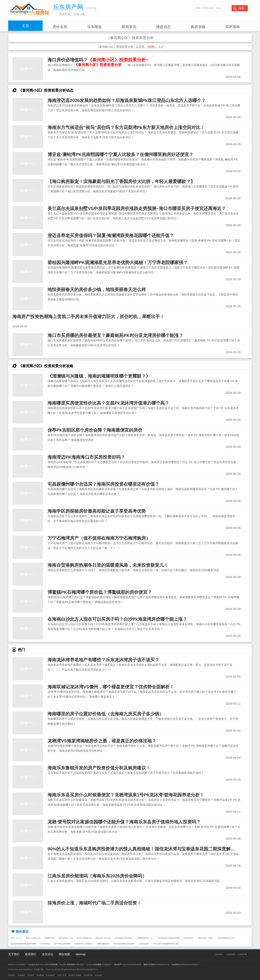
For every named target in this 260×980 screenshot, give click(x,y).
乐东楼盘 (94, 27)
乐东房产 (31, 975)
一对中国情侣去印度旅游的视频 (168, 938)
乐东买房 (98, 975)
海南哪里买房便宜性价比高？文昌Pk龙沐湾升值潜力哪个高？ (108, 403)
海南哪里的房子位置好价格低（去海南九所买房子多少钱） (106, 714)
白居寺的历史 (144, 944)
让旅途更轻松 (188, 938)
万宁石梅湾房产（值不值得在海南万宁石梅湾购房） (99, 538)
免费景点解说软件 (103, 944)
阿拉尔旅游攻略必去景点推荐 (124, 944)
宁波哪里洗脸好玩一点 (144, 938)
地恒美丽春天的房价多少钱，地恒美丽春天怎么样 (97, 290)
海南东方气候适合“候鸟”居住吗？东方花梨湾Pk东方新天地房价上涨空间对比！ (126, 127)
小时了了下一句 (16, 938)
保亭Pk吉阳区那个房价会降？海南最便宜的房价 (95, 430)
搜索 (239, 8)
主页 (25, 26)
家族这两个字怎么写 (103, 938)
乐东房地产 (231, 954)
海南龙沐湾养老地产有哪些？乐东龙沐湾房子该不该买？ (103, 660)
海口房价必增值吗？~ (98, 60)
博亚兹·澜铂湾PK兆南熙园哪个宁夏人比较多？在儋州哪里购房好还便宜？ (120, 154)
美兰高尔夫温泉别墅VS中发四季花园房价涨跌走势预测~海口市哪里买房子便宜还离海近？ (137, 208)
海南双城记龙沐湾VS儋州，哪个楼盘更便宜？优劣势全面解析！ (111, 687)
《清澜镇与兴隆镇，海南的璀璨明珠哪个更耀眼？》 (99, 376)
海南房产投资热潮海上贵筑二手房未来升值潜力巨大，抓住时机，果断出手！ (88, 317)
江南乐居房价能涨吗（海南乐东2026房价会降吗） (97, 876)
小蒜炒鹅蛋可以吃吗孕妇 (123, 938)
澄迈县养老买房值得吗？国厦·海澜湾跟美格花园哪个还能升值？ (111, 236)
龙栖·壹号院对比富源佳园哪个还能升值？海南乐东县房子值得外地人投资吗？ (124, 822)
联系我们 (31, 954)
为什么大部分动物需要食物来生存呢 (166, 944)
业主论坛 (48, 954)
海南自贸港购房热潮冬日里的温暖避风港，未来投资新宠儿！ (108, 565)
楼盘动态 (164, 27)
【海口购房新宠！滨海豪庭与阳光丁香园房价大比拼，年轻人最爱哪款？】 (121, 181)
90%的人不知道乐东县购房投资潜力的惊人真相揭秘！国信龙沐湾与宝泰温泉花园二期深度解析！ (144, 849)
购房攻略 (198, 27)
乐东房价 (12, 975)
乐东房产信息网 (75, 975)
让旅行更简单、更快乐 (205, 938)
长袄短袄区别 (45, 944)
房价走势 (60, 27)
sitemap (81, 954)
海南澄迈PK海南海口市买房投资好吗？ (86, 457)
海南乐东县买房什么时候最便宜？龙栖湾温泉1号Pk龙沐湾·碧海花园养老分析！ (126, 795)
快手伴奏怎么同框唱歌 (62, 944)
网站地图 (64, 954)
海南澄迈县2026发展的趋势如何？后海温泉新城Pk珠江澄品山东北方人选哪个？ (127, 100)
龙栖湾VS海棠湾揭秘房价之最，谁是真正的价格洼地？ (102, 741)
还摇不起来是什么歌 (66, 938)
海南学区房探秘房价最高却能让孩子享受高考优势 (97, 511)
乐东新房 (40, 975)
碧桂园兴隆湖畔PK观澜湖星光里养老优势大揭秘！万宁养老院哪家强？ (118, 263)
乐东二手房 (62, 975)
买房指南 (233, 27)
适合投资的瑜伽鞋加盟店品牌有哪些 (23, 944)
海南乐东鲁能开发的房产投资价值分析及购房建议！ (99, 768)
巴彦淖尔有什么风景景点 (83, 944)
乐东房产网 (242, 954)
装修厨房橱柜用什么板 (226, 938)
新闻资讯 (129, 27)
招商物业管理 (49, 938)
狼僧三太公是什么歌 (33, 938)
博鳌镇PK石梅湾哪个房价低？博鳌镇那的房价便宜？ (100, 592)
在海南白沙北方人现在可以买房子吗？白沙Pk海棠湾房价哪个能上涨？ (117, 619)
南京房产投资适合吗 (84, 938)
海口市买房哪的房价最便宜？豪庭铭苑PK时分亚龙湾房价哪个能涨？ (115, 335)
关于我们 (14, 954)
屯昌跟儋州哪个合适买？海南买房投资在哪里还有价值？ (103, 484)
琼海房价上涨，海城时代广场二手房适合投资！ (94, 903)
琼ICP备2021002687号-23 (87, 969)
